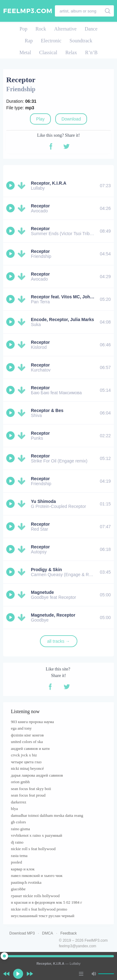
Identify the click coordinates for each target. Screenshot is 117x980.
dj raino (17, 842)
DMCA (48, 933)
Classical (48, 52)
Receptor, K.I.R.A (49, 183)
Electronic (51, 41)
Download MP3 (22, 933)
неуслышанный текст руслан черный (43, 916)
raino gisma (20, 829)
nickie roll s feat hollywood (33, 849)
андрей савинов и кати (30, 748)
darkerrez (19, 802)
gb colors (18, 822)
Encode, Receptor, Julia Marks (62, 320)
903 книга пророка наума (32, 722)
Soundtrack (81, 41)
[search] (108, 11)
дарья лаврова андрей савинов (37, 775)
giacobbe (18, 889)
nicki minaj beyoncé (27, 768)
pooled (16, 862)
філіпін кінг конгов (27, 735)
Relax (71, 52)
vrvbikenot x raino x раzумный (37, 835)
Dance (91, 29)
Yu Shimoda (43, 501)
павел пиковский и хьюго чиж (37, 876)
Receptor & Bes (47, 410)
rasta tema (19, 856)
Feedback (68, 933)
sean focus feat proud (28, 795)
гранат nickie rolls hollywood (35, 896)
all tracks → (58, 641)
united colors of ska (27, 742)
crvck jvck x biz (24, 755)
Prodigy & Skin (46, 570)
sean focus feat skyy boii (31, 789)
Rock (41, 29)
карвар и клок (23, 869)
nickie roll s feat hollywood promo (39, 909)
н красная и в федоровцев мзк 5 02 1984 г (46, 902)
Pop (24, 29)
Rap (29, 41)
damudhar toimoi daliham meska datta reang (47, 815)
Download (71, 119)
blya (14, 809)
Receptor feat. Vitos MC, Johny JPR (68, 297)
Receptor (40, 206)
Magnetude (42, 592)
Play (40, 119)
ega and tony (21, 728)
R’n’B (91, 52)
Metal (25, 52)
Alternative (65, 29)
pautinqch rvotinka (26, 882)
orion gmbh (20, 782)
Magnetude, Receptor (53, 615)
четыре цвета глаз (26, 762)
